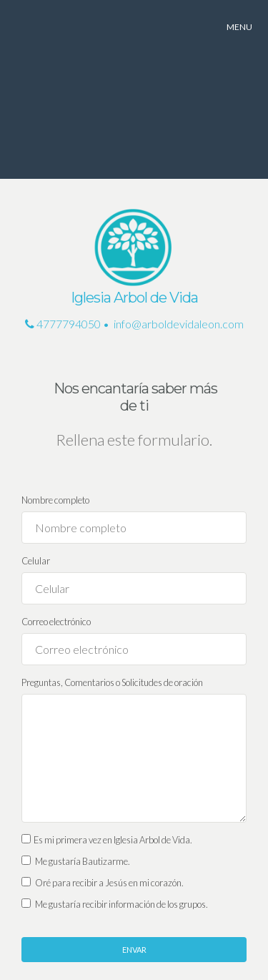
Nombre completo (55, 500)
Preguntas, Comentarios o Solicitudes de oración (112, 682)
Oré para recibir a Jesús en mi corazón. (103, 883)
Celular (36, 561)
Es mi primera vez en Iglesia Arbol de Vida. (107, 840)
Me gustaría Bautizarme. (76, 861)
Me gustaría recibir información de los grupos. (115, 904)
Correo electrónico (56, 622)
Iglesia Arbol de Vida (134, 298)
